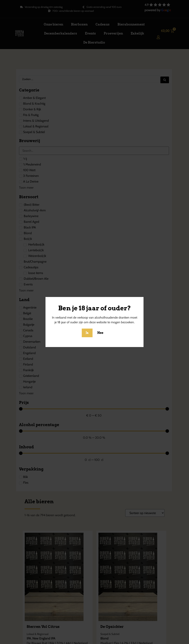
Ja (87, 333)
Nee (100, 333)
